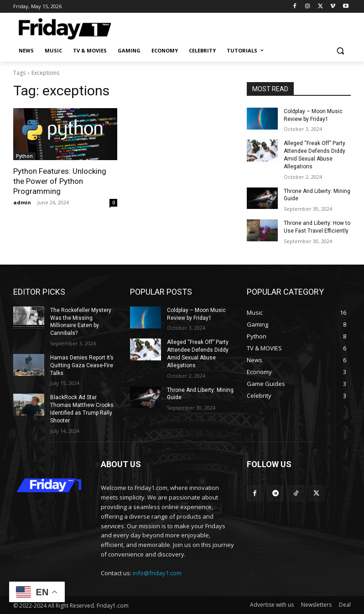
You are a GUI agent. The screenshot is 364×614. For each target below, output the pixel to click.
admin (22, 202)
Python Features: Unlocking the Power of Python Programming (60, 181)
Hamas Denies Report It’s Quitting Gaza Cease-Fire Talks (82, 365)
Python (24, 156)
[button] (340, 51)
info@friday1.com (157, 573)
